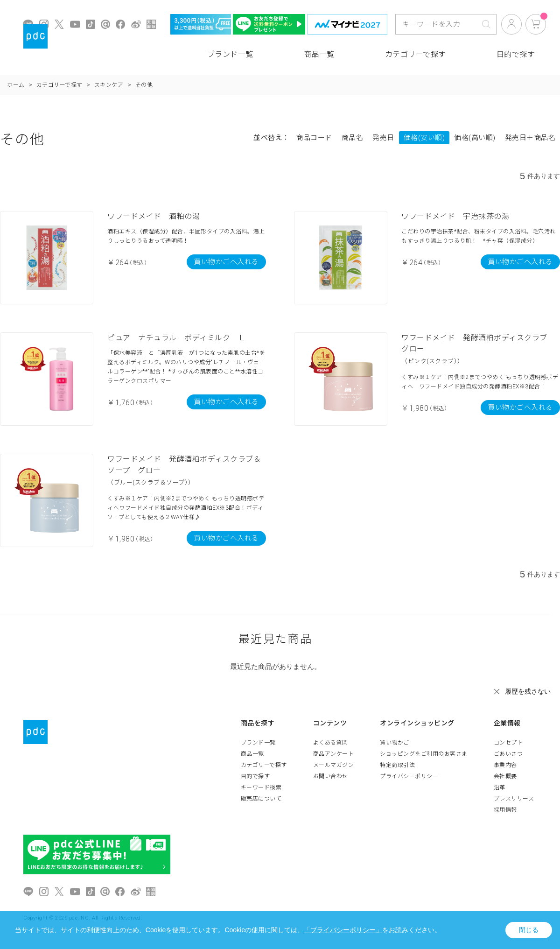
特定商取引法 (397, 765)
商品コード (314, 138)
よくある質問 (331, 743)
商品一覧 (319, 54)
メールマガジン (334, 765)
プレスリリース (514, 799)
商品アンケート (334, 754)
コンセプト (508, 743)
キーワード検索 (261, 787)
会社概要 (505, 776)
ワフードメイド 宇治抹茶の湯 (455, 216)
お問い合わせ (331, 776)
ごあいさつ (508, 754)
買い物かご (395, 743)
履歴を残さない (528, 691)
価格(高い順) (475, 138)
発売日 (383, 138)
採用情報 (505, 810)
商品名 (353, 138)
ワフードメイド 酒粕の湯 (154, 216)
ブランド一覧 (230, 54)
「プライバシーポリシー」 (343, 930)
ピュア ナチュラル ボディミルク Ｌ (176, 338)
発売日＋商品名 (530, 138)
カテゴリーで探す (416, 54)
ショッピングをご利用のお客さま (424, 754)
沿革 (500, 787)
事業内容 (505, 765)
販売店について (261, 799)
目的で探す (516, 54)
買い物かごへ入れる (226, 262)
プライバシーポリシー (409, 776)
